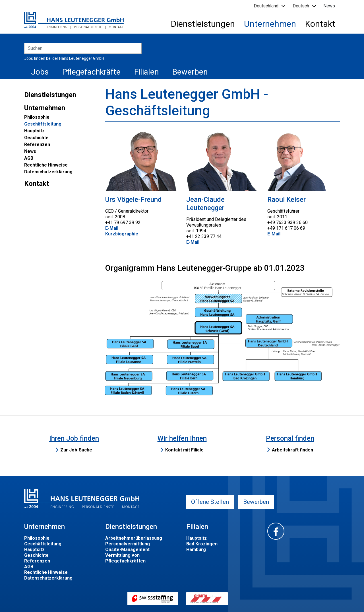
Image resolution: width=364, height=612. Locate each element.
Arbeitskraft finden (292, 450)
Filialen (146, 72)
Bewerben (190, 72)
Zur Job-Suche (76, 450)
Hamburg (196, 550)
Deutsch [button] (301, 6)
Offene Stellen (210, 502)
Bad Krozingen (202, 544)
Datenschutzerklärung (48, 172)
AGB (29, 158)
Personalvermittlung (128, 544)
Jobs (40, 72)
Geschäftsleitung (43, 124)
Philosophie (37, 117)
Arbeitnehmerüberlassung (134, 538)
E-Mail (112, 228)
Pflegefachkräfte (91, 72)
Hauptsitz (34, 131)
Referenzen (37, 144)
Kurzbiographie (122, 234)
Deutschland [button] (266, 6)
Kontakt (320, 24)
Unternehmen (270, 24)
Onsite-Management (127, 550)
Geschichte (36, 138)
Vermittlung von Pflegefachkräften (125, 558)
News (329, 6)
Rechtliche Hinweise (46, 165)
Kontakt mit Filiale (184, 450)
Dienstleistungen (203, 24)
